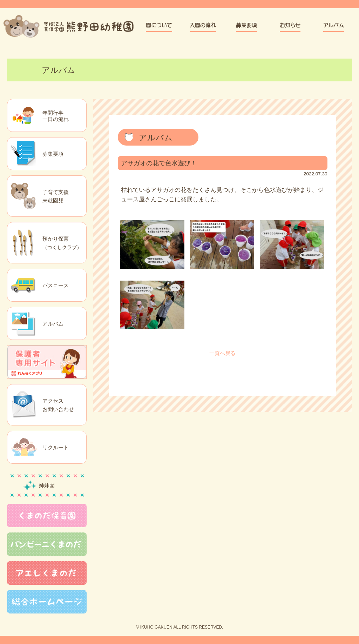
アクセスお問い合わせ (58, 405)
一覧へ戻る (222, 353)
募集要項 (53, 154)
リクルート (56, 447)
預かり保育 (62, 243)
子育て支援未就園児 (56, 196)
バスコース (56, 285)
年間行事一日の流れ (56, 116)
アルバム (53, 324)
